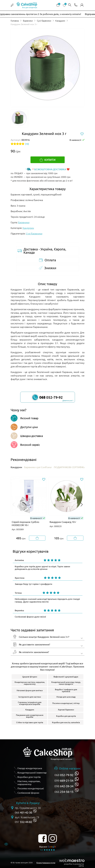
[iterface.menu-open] (12, 5)
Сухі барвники (44, 21)
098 (64, 786)
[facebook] (43, 838)
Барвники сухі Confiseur (38, 467)
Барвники (28, 21)
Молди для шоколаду (66, 697)
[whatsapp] (77, 773)
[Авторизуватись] (82, 5)
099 (64, 780)
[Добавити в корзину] (37, 538)
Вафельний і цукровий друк (66, 677)
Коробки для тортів (29, 777)
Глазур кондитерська (30, 768)
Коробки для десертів (66, 716)
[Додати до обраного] (44, 480)
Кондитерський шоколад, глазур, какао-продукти (66, 683)
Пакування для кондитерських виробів (30, 716)
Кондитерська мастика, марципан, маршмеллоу (30, 683)
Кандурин (60, 21)
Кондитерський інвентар (32, 772)
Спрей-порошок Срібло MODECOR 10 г (25, 523)
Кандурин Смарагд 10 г (63, 522)
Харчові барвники (66, 710)
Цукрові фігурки (30, 677)
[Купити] (48, 160)
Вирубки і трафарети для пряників (66, 690)
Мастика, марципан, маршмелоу (29, 783)
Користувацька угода (46, 863)
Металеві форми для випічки (30, 690)
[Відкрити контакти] (76, 5)
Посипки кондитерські (31, 788)
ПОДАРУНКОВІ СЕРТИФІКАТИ (71, 467)
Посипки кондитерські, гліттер (66, 703)
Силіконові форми (28, 793)
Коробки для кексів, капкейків (66, 722)
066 (64, 792)
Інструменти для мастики (30, 697)
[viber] (77, 785)
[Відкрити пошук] (70, 5)
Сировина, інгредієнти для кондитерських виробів (30, 703)
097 (23, 822)
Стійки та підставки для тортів (30, 722)
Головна (15, 21)
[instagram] (53, 838)
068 (64, 775)
